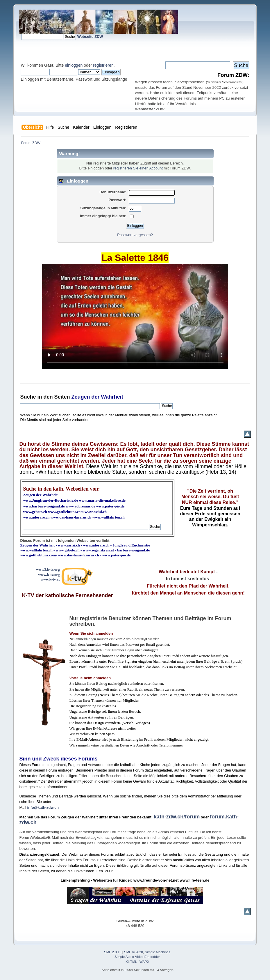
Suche (28, 397)
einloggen (74, 65)
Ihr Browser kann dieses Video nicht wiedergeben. (135, 316)
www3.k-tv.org (48, 569)
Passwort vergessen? (135, 235)
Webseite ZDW (90, 37)
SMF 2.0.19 (113, 952)
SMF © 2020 (134, 952)
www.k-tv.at (50, 579)
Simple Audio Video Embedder (137, 957)
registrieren (103, 65)
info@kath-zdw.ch (43, 807)
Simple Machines (158, 952)
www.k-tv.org (49, 575)
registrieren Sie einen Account (138, 168)
